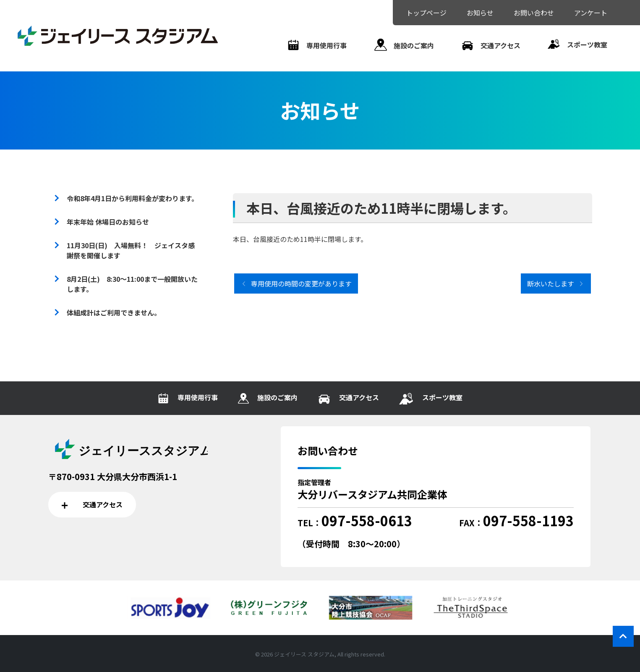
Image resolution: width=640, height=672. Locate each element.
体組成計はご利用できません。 (114, 312)
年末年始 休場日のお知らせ (108, 222)
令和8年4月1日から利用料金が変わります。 (132, 198)
